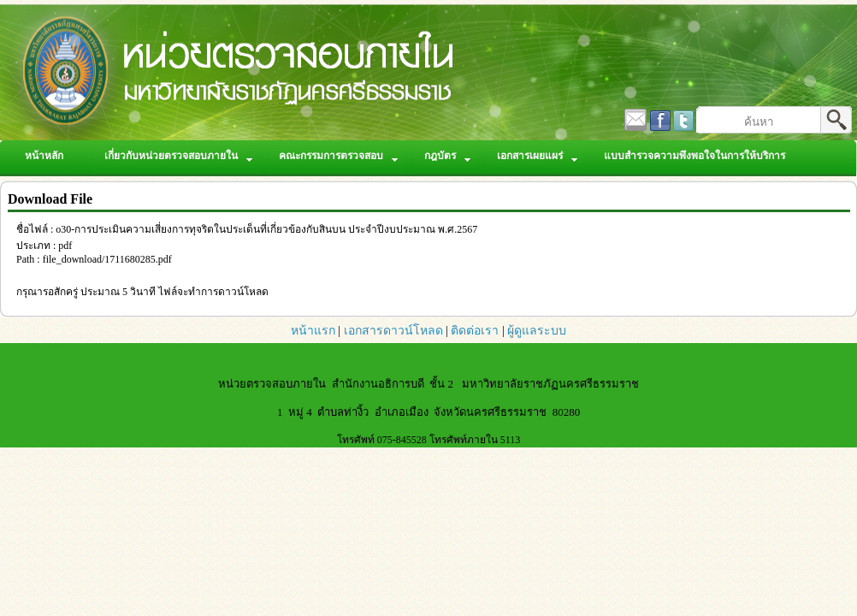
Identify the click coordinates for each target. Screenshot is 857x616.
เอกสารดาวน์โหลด (393, 331)
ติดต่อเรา (475, 331)
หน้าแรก (313, 331)
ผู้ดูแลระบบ (537, 331)
